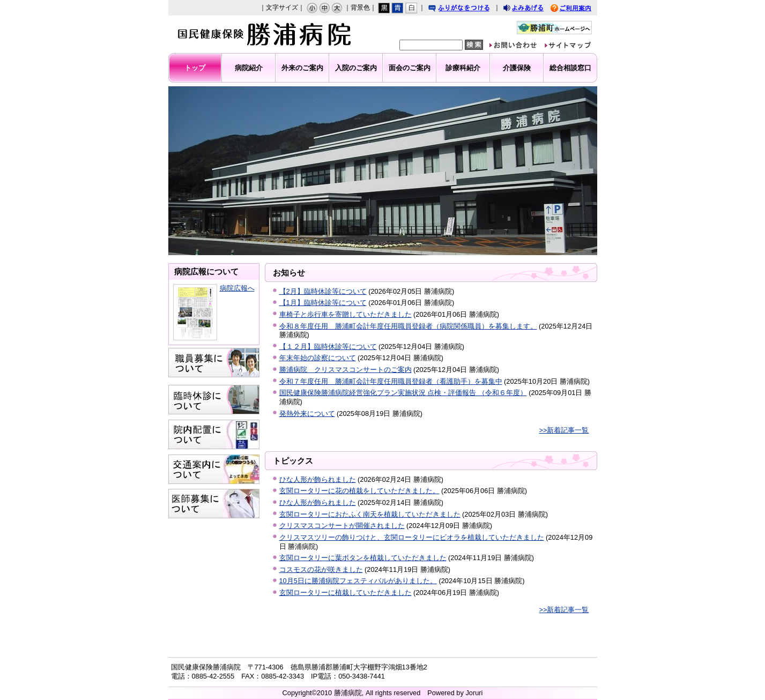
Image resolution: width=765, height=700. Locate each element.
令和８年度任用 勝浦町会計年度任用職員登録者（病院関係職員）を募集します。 (408, 326)
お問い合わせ (521, 46)
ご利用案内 (579, 9)
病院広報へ (237, 288)
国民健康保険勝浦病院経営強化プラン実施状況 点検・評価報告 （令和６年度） (403, 393)
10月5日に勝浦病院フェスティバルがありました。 (358, 581)
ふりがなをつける (469, 9)
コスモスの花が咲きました (321, 569)
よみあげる (533, 9)
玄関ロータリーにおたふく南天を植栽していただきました (370, 514)
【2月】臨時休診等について (323, 291)
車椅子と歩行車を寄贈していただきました (346, 314)
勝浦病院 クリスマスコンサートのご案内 (346, 370)
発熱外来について (307, 414)
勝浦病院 (261, 34)
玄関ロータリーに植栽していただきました (346, 593)
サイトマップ (576, 46)
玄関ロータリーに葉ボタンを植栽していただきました (363, 558)
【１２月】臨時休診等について (328, 347)
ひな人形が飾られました (318, 479)
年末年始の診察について (318, 358)
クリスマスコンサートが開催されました (342, 526)
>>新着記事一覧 (564, 430)
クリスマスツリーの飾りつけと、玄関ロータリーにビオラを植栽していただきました (412, 537)
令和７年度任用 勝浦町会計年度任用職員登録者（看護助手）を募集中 (391, 381)
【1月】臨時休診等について (323, 303)
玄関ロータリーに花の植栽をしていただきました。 (359, 491)
